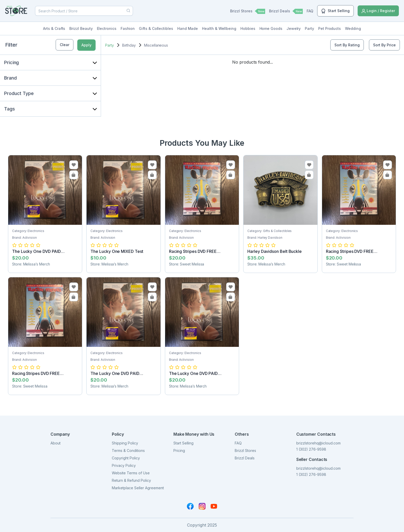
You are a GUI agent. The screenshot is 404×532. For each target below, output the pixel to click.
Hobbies (248, 28)
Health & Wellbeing (219, 28)
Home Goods (271, 28)
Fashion (128, 28)
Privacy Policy (124, 465)
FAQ (310, 11)
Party (309, 28)
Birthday (129, 45)
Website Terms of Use (131, 473)
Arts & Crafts (54, 28)
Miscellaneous (156, 45)
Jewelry (294, 28)
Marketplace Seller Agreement (138, 488)
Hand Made (188, 28)
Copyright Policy (126, 458)
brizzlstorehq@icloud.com (318, 443)
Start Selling (335, 11)
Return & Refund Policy (131, 480)
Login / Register (378, 11)
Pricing (179, 451)
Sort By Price (384, 45)
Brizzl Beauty (81, 28)
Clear (65, 45)
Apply (86, 45)
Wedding (353, 28)
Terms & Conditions (128, 451)
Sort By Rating (347, 45)
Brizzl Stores (248, 11)
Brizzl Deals (286, 11)
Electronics (107, 28)
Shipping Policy (125, 443)
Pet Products (330, 28)
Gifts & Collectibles (156, 28)
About (56, 443)
